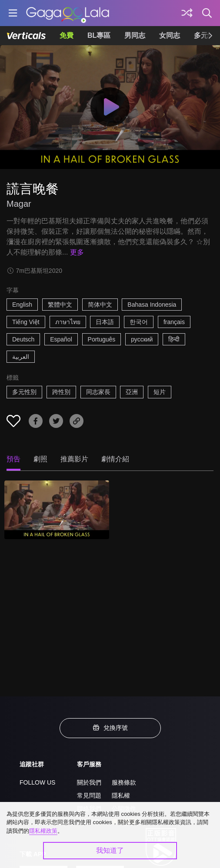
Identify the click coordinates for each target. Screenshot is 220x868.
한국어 (139, 322)
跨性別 (61, 392)
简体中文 (100, 305)
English (22, 305)
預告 (13, 459)
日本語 (105, 322)
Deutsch (23, 339)
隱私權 (121, 795)
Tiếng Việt (26, 322)
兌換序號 (110, 728)
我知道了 (110, 850)
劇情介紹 (115, 459)
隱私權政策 (43, 831)
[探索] (187, 13)
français (174, 322)
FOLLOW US (37, 782)
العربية (21, 357)
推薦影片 (74, 459)
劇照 (40, 459)
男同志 (135, 35)
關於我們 (89, 782)
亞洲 (132, 392)
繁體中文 (60, 305)
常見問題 (89, 795)
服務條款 (124, 782)
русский (142, 339)
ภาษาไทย (68, 322)
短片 (160, 392)
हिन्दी (174, 339)
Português (102, 339)
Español (61, 339)
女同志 (170, 35)
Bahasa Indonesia (152, 305)
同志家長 (98, 392)
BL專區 (99, 35)
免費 (67, 35)
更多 (77, 252)
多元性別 (24, 392)
